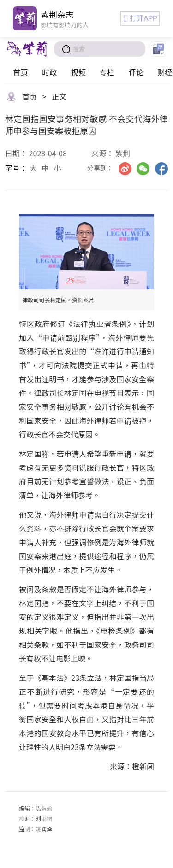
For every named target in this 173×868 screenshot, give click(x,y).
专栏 (107, 72)
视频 (78, 72)
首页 (20, 72)
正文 (59, 96)
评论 (136, 72)
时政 (49, 72)
